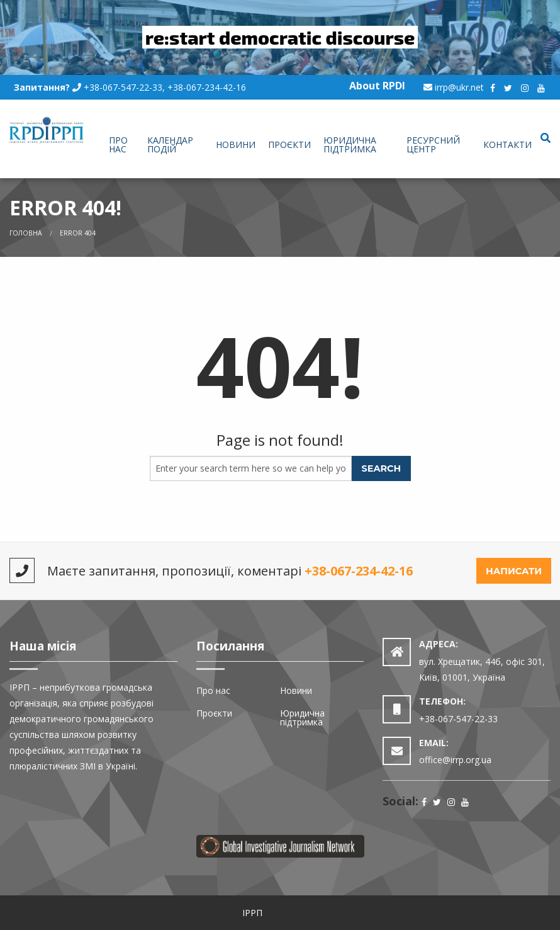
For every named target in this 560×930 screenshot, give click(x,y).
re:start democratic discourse (280, 37)
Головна (26, 233)
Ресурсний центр (433, 145)
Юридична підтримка (350, 145)
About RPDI (377, 86)
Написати (514, 571)
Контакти (507, 145)
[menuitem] (121, 145)
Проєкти (289, 145)
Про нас (118, 145)
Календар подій (170, 145)
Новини (236, 145)
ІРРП (252, 913)
